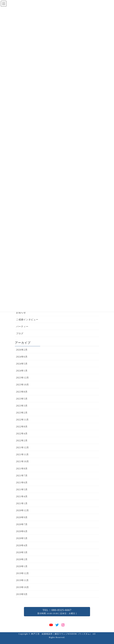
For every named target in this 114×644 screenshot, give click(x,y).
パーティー (22, 327)
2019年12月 (22, 573)
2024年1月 (22, 371)
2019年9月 (22, 594)
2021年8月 (22, 469)
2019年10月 (22, 587)
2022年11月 (22, 420)
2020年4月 (22, 545)
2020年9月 (22, 517)
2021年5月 (22, 490)
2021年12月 (22, 448)
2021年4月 (22, 497)
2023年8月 (22, 392)
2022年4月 (22, 434)
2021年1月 (22, 503)
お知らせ (21, 313)
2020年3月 (22, 552)
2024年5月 (22, 364)
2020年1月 (22, 566)
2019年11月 (22, 580)
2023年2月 (22, 413)
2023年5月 (22, 399)
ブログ (20, 334)
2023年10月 (22, 385)
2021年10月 (22, 462)
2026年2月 (22, 350)
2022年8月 (22, 427)
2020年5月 (22, 538)
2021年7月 (22, 476)
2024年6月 (22, 357)
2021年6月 (22, 483)
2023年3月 (22, 406)
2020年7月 (22, 524)
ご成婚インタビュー (27, 320)
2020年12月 (22, 510)
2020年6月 (22, 531)
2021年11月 (22, 455)
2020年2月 (22, 559)
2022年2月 (22, 441)
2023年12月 (22, 378)
